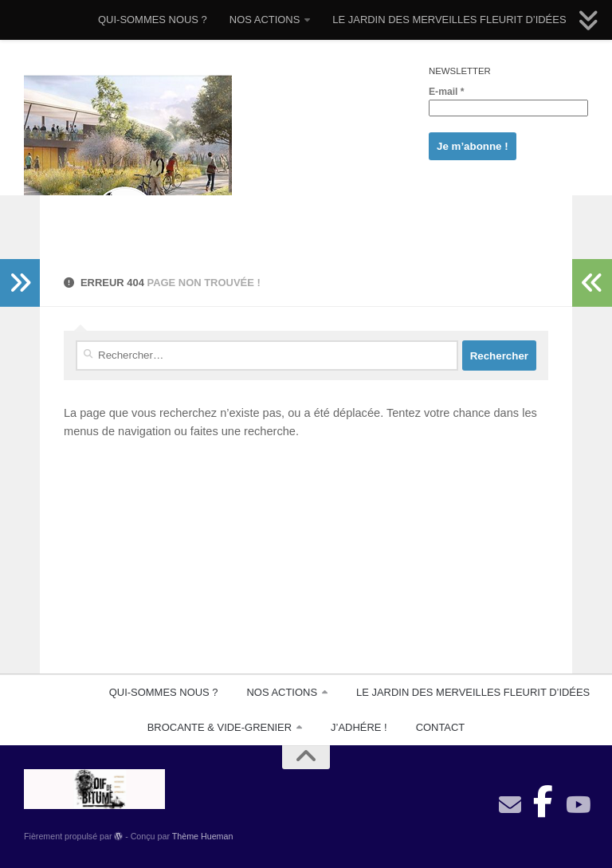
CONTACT (441, 727)
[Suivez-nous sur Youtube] (577, 805)
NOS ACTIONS (265, 20)
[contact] (510, 805)
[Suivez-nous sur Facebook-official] (543, 797)
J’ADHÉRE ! (359, 727)
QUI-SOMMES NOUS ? (153, 20)
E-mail (447, 92)
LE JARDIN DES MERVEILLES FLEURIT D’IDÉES (449, 20)
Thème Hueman (203, 836)
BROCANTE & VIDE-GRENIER (220, 727)
